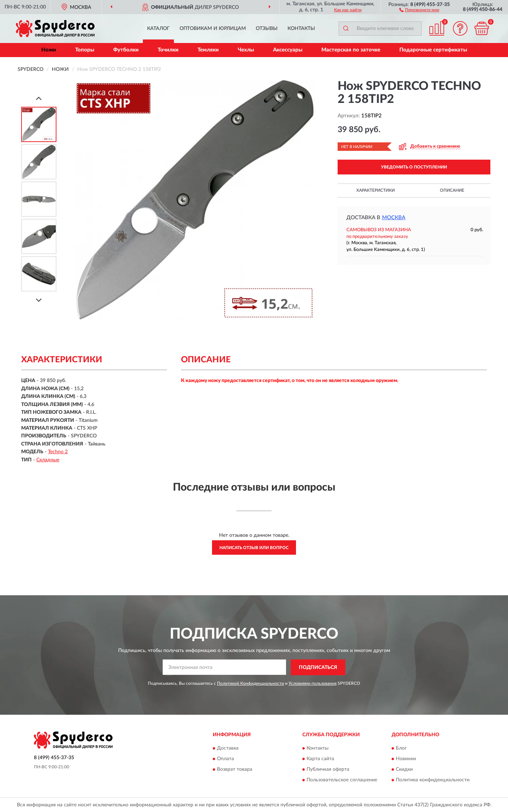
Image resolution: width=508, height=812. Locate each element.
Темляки (208, 50)
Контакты (301, 29)
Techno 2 (58, 452)
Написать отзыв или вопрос (254, 548)
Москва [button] (394, 218)
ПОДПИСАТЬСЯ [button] (318, 668)
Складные (48, 460)
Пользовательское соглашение (342, 780)
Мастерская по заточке (351, 50)
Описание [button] (452, 190)
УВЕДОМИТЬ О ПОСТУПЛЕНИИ (414, 167)
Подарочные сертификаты (433, 50)
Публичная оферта (328, 770)
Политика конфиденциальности (433, 780)
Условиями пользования (313, 683)
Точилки (168, 50)
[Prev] (39, 98)
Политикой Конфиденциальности (250, 683)
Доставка (228, 749)
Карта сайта (320, 759)
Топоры (85, 50)
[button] (419, 10)
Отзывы (267, 29)
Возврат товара (235, 770)
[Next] (39, 300)
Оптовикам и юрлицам (213, 29)
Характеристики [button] (376, 190)
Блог (401, 749)
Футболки (126, 50)
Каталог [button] (158, 29)
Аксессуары (288, 50)
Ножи (49, 50)
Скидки (404, 770)
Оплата (225, 759)
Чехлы (246, 50)
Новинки (406, 759)
